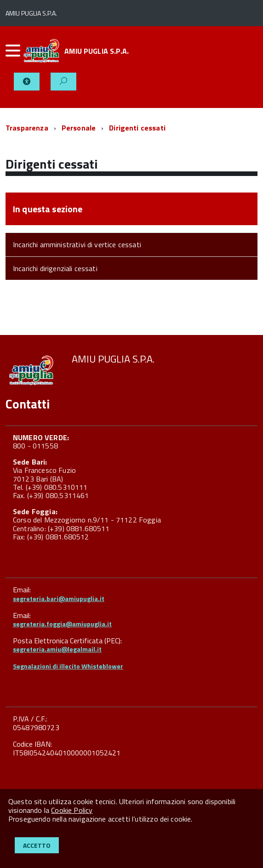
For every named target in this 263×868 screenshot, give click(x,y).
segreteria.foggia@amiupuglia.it (62, 624)
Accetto (37, 845)
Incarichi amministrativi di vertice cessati (77, 244)
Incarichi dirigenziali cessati (55, 268)
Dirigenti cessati (137, 128)
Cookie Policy (72, 810)
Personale (79, 128)
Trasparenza (27, 128)
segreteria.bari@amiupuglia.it (59, 599)
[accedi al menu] (13, 51)
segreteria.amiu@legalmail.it (57, 649)
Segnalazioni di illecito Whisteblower (68, 666)
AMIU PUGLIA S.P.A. (97, 51)
